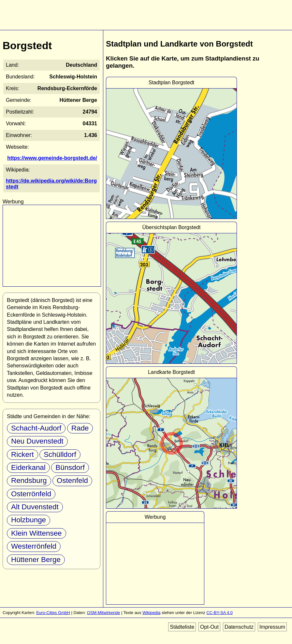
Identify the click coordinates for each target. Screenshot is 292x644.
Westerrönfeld (34, 546)
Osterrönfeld (31, 494)
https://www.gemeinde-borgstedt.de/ (52, 158)
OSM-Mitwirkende (104, 613)
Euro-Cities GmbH (53, 613)
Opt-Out (209, 627)
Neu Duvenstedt (37, 441)
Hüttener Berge (36, 560)
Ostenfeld (72, 480)
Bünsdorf (70, 467)
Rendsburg (29, 480)
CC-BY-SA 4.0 (219, 613)
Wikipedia (151, 613)
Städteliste (182, 627)
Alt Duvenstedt (35, 507)
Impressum (272, 627)
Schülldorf (60, 454)
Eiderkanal (28, 467)
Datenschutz (239, 627)
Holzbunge (29, 520)
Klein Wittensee (36, 533)
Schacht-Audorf (36, 428)
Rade (80, 428)
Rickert (22, 454)
